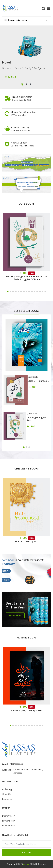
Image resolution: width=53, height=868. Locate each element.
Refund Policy (8, 826)
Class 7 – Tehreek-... (39, 381)
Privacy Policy (8, 821)
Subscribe (26, 852)
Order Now (15, 615)
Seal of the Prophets (27, 541)
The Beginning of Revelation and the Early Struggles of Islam (27, 278)
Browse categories (16, 20)
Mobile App (7, 789)
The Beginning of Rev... (36, 419)
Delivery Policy (9, 816)
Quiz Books (33, 377)
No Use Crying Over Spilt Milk (27, 710)
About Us (6, 794)
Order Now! (11, 77)
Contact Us (7, 799)
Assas (26, 864)
